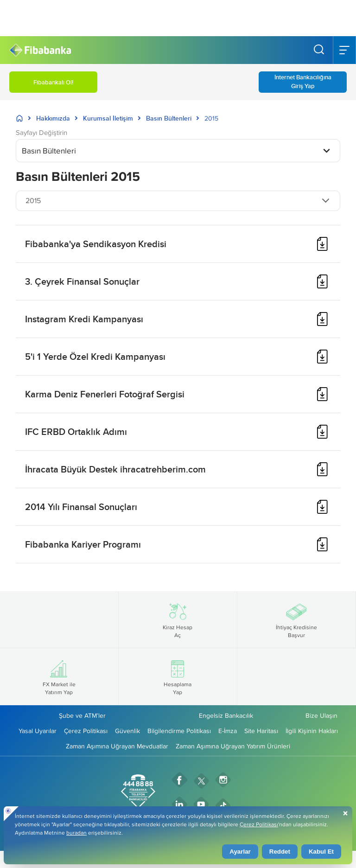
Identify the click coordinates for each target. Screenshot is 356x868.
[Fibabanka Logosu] (40, 50)
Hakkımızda (53, 118)
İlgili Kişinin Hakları (312, 731)
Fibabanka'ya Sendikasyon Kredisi (96, 244)
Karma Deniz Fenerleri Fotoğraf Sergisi (105, 394)
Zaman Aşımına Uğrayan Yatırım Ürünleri (233, 746)
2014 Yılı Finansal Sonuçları (81, 507)
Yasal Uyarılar (38, 731)
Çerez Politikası (86, 731)
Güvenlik (127, 731)
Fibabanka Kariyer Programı (83, 544)
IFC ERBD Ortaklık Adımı (76, 431)
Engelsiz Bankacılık (226, 715)
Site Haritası (261, 731)
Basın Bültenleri (169, 118)
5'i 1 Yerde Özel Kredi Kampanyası (95, 356)
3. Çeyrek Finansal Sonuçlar (82, 281)
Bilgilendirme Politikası (179, 731)
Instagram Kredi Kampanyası (84, 319)
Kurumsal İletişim (108, 118)
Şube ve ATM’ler (82, 715)
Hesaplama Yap (178, 677)
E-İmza (228, 731)
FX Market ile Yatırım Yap (59, 677)
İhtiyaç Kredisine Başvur (296, 619)
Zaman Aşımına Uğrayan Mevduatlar (117, 746)
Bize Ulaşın (321, 715)
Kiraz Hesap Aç (178, 619)
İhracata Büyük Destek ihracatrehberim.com (115, 469)
